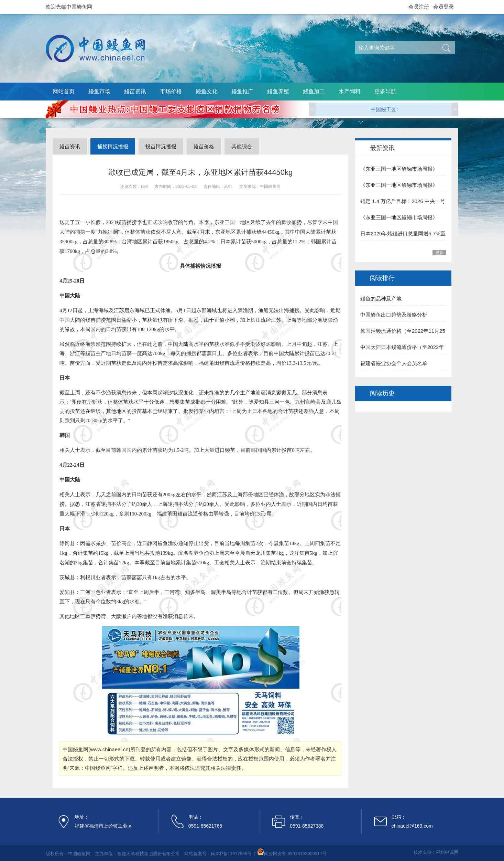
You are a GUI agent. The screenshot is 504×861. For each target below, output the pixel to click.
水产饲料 (350, 91)
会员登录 (443, 7)
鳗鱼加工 (314, 91)
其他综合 (242, 146)
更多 (439, 253)
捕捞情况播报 (113, 146)
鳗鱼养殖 (278, 91)
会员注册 (419, 7)
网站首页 (64, 91)
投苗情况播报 (161, 146)
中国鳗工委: (384, 109)
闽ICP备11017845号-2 (233, 854)
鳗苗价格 (204, 146)
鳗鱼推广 (242, 91)
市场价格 (171, 91)
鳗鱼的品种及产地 (381, 299)
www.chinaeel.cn (109, 749)
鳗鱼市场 (99, 91)
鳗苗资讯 (135, 91)
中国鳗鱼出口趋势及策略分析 (394, 315)
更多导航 (385, 91)
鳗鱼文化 (207, 91)
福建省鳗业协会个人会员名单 (394, 363)
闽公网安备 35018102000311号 (295, 854)
